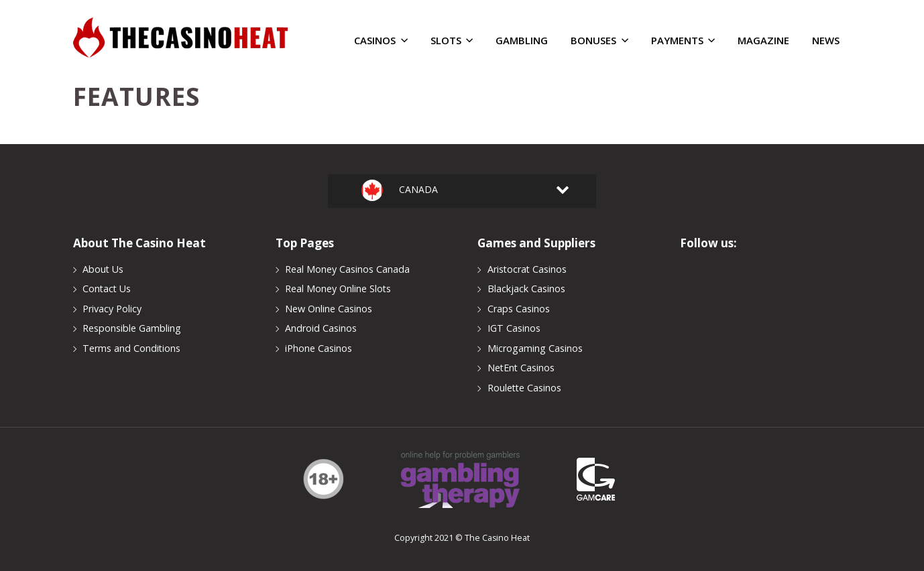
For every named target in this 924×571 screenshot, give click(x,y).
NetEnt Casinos (521, 368)
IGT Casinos (514, 328)
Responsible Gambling (132, 328)
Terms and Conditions (131, 348)
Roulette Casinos (524, 388)
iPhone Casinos (319, 348)
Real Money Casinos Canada (347, 269)
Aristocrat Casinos (527, 269)
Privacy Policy (112, 309)
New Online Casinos (329, 309)
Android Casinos (321, 328)
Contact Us (107, 289)
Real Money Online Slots (338, 289)
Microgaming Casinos (535, 348)
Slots (452, 41)
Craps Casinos (519, 309)
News (826, 41)
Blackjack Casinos (526, 289)
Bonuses (599, 41)
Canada (415, 190)
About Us (103, 269)
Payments (683, 41)
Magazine (763, 41)
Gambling (522, 41)
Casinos (381, 41)
